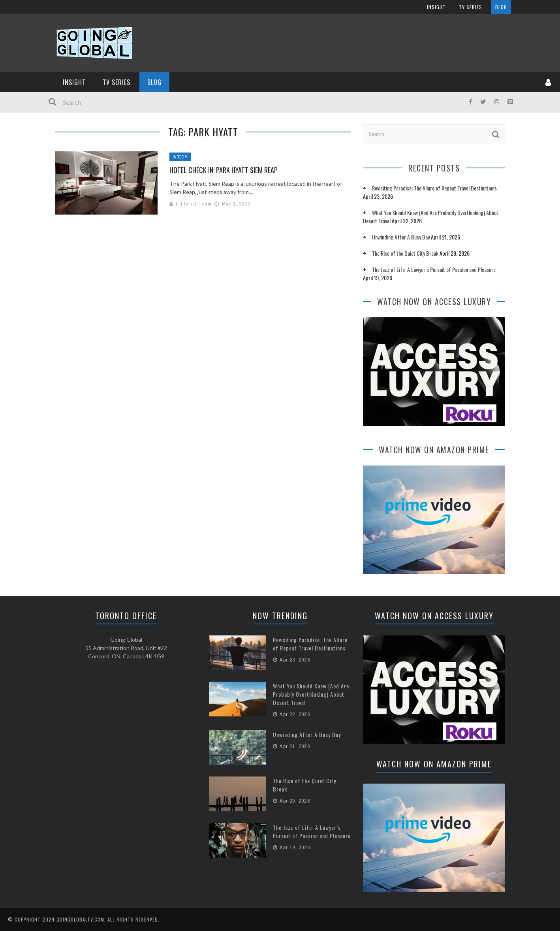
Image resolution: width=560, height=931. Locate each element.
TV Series (117, 82)
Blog (154, 82)
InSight (74, 82)
